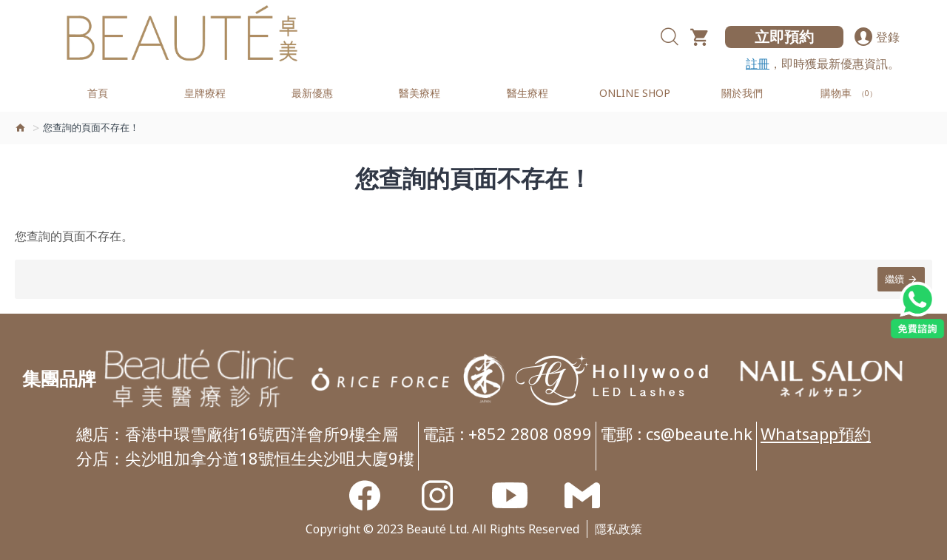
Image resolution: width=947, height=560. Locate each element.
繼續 (894, 279)
